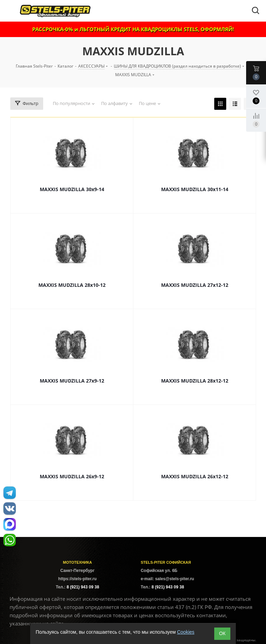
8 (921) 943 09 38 (83, 587)
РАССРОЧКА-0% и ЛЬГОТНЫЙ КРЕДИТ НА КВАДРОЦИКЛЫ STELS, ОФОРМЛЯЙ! (133, 29)
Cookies (186, 632)
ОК (222, 633)
